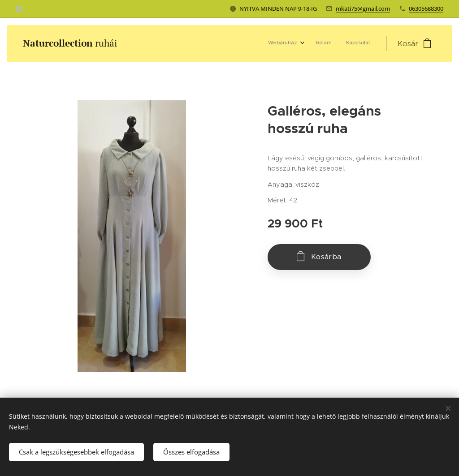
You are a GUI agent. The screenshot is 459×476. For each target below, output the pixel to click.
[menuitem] (342, 43)
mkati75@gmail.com (363, 9)
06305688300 (426, 9)
